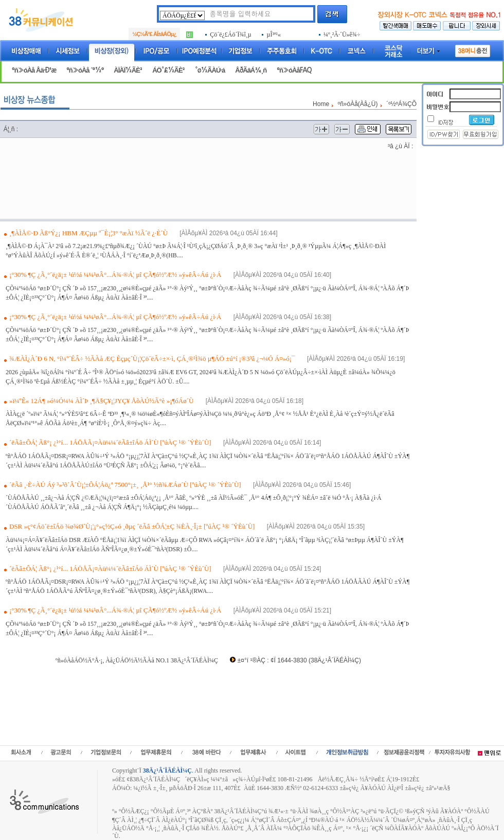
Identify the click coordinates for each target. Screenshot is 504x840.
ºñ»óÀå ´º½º (85, 70)
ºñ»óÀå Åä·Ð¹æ (34, 70)
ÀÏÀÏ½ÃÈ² (128, 70)
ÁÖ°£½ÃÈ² (168, 70)
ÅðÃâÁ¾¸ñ (251, 70)
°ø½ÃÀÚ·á (210, 70)
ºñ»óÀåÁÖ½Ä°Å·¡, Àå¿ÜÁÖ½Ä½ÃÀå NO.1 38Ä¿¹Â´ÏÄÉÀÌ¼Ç (137, 660)
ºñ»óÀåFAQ (294, 70)
